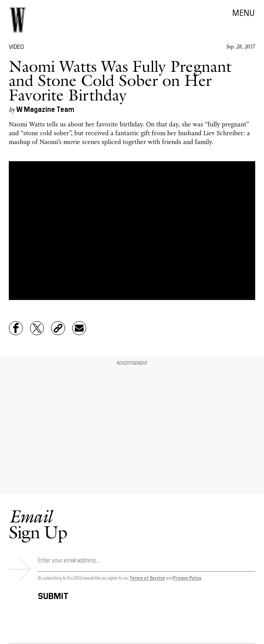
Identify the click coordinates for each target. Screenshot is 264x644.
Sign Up (38, 524)
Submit (53, 594)
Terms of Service (147, 578)
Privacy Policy (187, 578)
